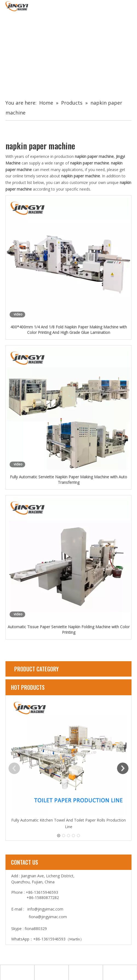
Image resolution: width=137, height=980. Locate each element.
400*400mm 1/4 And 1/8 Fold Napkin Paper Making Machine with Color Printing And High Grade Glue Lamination (69, 330)
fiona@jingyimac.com (48, 917)
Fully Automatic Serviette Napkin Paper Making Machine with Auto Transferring (68, 480)
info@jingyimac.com (45, 909)
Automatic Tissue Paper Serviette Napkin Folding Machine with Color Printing (69, 629)
